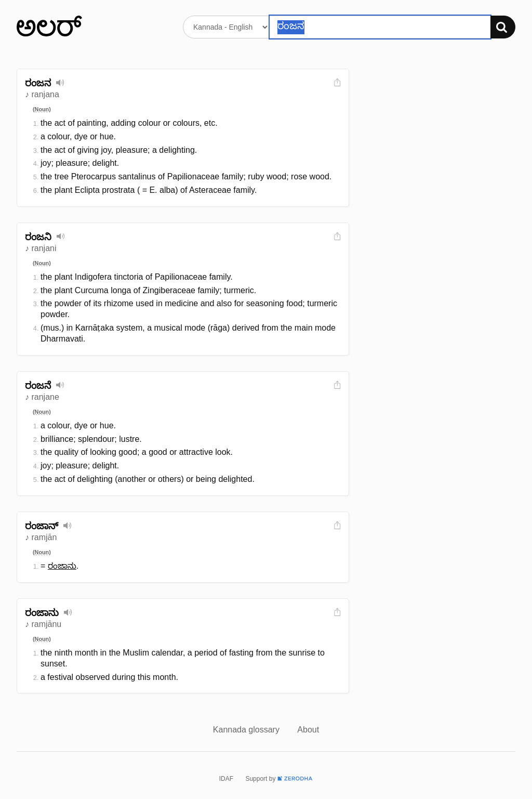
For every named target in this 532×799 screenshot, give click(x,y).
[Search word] (380, 27)
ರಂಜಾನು (62, 566)
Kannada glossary (248, 730)
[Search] (503, 27)
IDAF (226, 779)
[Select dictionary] (226, 27)
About (308, 730)
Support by (279, 779)
